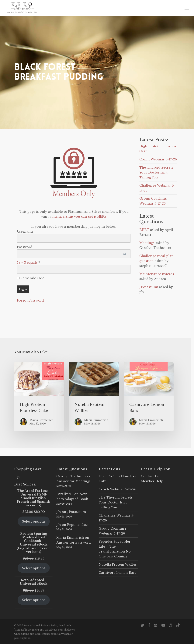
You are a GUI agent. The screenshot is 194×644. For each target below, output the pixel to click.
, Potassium (149, 287)
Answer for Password (74, 542)
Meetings (147, 243)
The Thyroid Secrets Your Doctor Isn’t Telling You (156, 172)
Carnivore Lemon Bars (117, 573)
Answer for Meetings (73, 481)
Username (25, 231)
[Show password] (124, 254)
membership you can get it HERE (79, 216)
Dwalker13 (65, 494)
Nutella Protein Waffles (118, 564)
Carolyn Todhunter (72, 476)
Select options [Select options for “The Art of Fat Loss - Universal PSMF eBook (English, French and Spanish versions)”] (34, 521)
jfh (59, 512)
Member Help (152, 481)
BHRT (144, 230)
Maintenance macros (157, 274)
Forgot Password (30, 300)
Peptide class (78, 525)
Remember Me (31, 278)
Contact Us (150, 476)
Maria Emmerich (70, 538)
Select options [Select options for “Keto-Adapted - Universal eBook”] (34, 600)
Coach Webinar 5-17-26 (158, 159)
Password (25, 247)
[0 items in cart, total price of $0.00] (18, 478)
